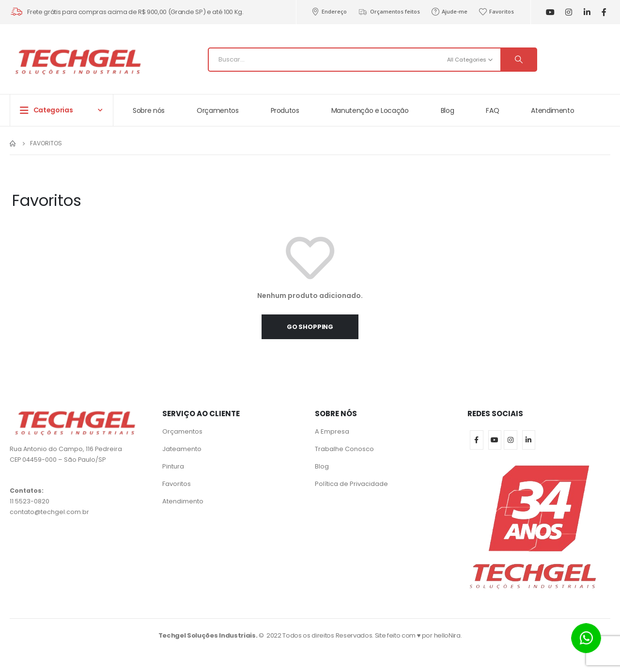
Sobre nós (149, 110)
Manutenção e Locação (370, 110)
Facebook (477, 440)
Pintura (173, 466)
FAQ (492, 110)
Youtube (495, 440)
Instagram (511, 440)
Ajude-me (449, 12)
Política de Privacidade (351, 484)
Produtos (285, 110)
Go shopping (310, 327)
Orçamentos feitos (389, 12)
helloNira (447, 635)
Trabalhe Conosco (344, 449)
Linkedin (529, 440)
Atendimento (552, 110)
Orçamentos (218, 110)
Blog (448, 110)
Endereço (329, 12)
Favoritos (496, 12)
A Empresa (332, 431)
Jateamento (182, 449)
